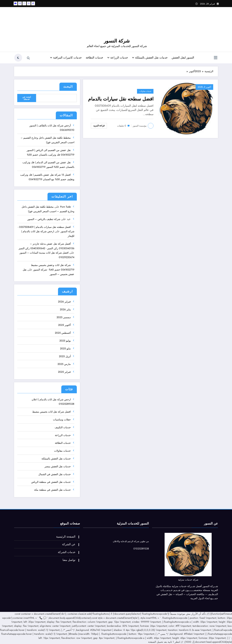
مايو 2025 (65, 349)
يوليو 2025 (65, 341)
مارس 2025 (64, 364)
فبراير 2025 (64, 372)
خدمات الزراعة (118, 58)
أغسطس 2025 (63, 333)
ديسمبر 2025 (64, 317)
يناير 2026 (65, 309)
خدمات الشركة (67, 552)
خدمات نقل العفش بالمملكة (150, 58)
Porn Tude (65, 207)
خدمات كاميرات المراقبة (66, 58)
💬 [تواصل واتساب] (45, 618)
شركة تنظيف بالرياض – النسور (44, 219)
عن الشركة (69, 544)
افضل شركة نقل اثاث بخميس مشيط (51, 412)
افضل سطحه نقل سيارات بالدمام (121, 99)
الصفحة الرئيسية (66, 537)
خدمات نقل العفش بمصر (58, 466)
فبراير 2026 (64, 302)
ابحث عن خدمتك (27, 98)
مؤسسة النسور (140, 126)
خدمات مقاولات (145, 91)
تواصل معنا (69, 560)
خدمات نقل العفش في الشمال (55, 474)
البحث (68, 87)
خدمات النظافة (94, 58)
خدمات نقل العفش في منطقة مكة (52, 490)
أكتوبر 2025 (64, 325)
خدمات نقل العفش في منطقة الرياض (51, 482)
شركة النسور (117, 41)
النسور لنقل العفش (183, 58)
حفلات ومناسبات (62, 420)
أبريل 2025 (65, 356)
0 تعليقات (122, 126)
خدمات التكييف (63, 427)
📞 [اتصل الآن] (41, 618)
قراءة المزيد (99, 126)
